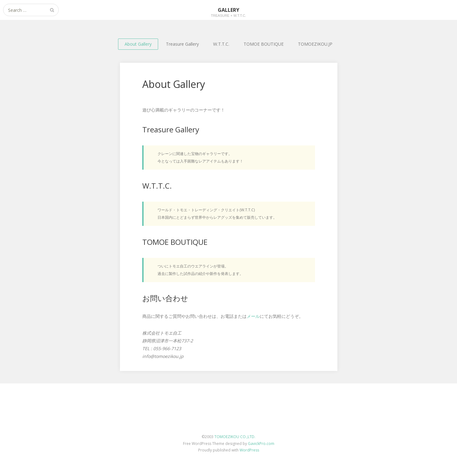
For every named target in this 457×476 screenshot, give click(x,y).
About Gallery (138, 44)
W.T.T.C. (221, 44)
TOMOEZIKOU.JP (315, 44)
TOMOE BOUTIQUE (264, 44)
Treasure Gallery (182, 44)
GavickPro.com (261, 444)
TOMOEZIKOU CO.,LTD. (235, 437)
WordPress (249, 450)
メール (253, 316)
